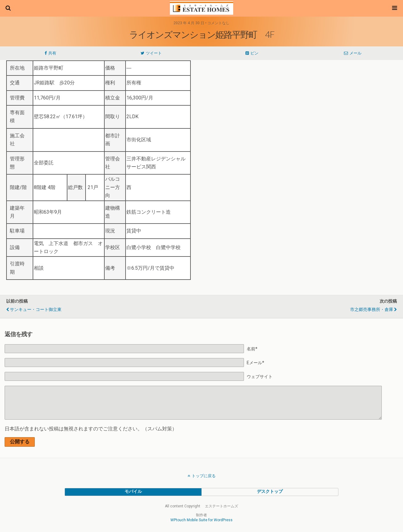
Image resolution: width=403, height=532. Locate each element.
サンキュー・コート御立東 (36, 310)
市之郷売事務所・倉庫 (372, 310)
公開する (20, 442)
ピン (254, 53)
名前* (252, 349)
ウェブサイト (260, 377)
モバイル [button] (133, 492)
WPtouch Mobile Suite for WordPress (201, 520)
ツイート (154, 53)
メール (355, 53)
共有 (52, 53)
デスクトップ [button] (270, 492)
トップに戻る (204, 476)
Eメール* (255, 363)
